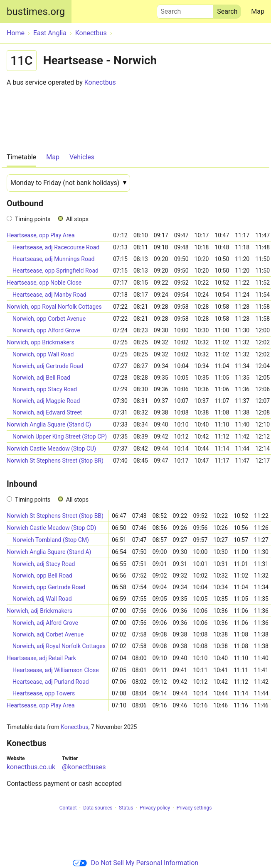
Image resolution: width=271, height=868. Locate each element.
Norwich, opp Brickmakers (41, 342)
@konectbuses (84, 767)
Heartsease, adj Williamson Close (56, 670)
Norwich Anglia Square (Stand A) (49, 552)
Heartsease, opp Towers (44, 693)
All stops (77, 219)
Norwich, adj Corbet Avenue (48, 634)
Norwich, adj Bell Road (41, 378)
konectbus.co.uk (31, 767)
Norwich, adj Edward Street (47, 412)
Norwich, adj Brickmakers (39, 611)
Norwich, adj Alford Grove (45, 623)
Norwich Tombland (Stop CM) (51, 540)
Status (126, 808)
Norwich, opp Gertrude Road (49, 587)
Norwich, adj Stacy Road (44, 564)
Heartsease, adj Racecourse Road (56, 247)
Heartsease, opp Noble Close (44, 283)
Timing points (33, 219)
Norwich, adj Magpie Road (46, 401)
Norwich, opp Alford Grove (46, 330)
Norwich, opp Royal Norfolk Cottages (54, 307)
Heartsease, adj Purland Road (51, 682)
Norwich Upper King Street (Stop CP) (60, 436)
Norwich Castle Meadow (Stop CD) (51, 528)
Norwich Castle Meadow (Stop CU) (51, 449)
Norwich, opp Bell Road (42, 575)
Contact (68, 808)
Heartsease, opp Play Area (41, 235)
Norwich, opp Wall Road (43, 354)
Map (258, 11)
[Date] (68, 183)
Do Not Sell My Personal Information (135, 863)
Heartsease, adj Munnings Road (53, 259)
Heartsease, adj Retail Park (41, 658)
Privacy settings (194, 808)
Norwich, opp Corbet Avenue (49, 319)
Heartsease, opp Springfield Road (55, 271)
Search (185, 10)
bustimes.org (36, 12)
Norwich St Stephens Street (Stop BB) (55, 516)
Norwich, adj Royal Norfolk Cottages (59, 646)
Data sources (98, 808)
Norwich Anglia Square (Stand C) (49, 424)
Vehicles (82, 157)
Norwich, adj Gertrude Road (48, 366)
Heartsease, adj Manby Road (49, 295)
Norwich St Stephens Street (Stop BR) (55, 461)
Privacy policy (155, 808)
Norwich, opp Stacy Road (45, 389)
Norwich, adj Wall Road (42, 599)
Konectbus (100, 82)
